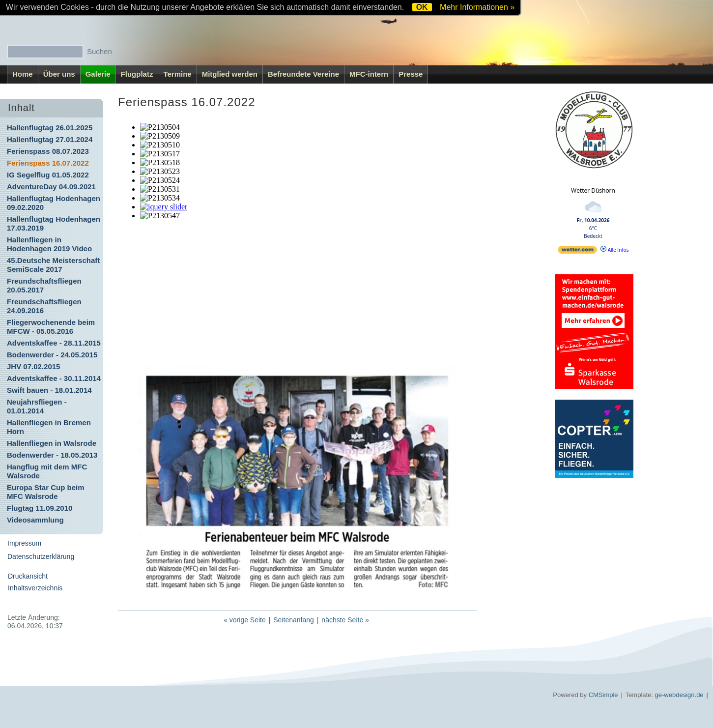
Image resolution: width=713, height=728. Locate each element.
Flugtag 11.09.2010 (40, 508)
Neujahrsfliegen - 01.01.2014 (37, 406)
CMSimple (603, 695)
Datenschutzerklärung (41, 556)
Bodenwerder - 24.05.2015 (52, 355)
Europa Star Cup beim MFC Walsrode (46, 492)
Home (23, 74)
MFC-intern (369, 74)
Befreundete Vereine (303, 74)
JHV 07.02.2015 (33, 366)
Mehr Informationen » (477, 7)
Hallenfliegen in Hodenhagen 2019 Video (49, 244)
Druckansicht (28, 576)
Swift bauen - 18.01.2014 (49, 390)
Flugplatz (137, 74)
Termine (177, 74)
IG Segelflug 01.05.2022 (48, 175)
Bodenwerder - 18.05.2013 (52, 455)
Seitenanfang (294, 620)
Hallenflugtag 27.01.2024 (50, 139)
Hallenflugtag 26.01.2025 (50, 128)
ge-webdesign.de (679, 695)
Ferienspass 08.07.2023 (48, 151)
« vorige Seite (245, 620)
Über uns (59, 74)
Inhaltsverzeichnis (35, 588)
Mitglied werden (230, 74)
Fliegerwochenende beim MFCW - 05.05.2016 (51, 327)
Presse (411, 74)
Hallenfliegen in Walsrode (52, 443)
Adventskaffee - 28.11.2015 (54, 343)
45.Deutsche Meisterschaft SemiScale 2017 (53, 265)
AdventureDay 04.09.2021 (51, 187)
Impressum (24, 543)
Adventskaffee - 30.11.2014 (54, 378)
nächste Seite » (345, 620)
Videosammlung (35, 520)
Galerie (98, 74)
